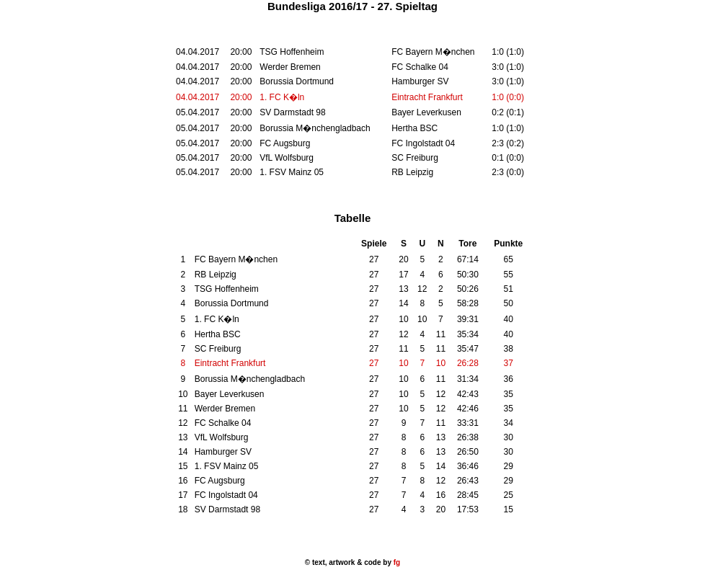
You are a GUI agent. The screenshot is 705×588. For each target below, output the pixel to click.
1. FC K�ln (282, 97)
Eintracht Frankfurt (427, 97)
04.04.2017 (198, 97)
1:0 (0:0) (508, 97)
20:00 (241, 97)
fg (396, 562)
